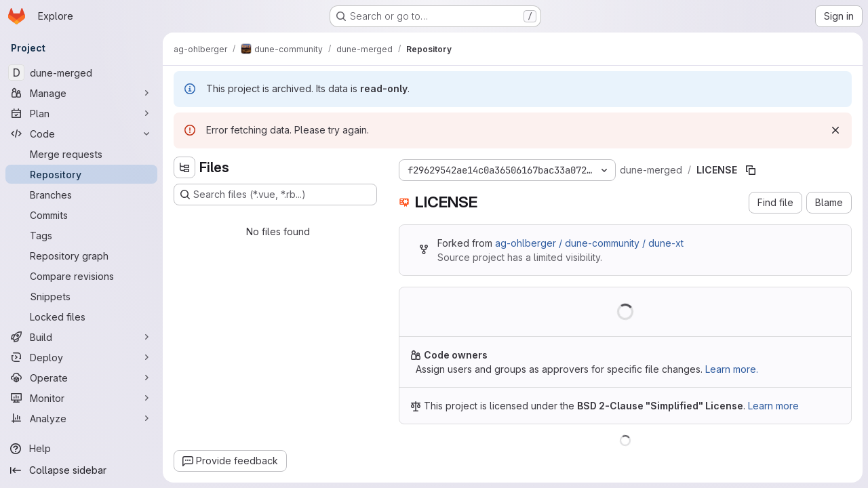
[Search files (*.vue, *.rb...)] (275, 195)
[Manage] (81, 93)
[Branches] (81, 195)
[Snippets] (81, 296)
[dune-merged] (81, 73)
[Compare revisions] (81, 276)
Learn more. (732, 369)
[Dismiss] (835, 130)
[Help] (81, 449)
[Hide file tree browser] (184, 167)
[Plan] (81, 113)
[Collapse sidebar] (81, 470)
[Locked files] (81, 317)
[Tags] (81, 235)
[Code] (81, 134)
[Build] (81, 337)
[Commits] (81, 215)
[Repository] (81, 174)
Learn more (773, 406)
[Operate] (81, 378)
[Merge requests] (81, 154)
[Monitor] (81, 398)
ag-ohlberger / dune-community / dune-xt (589, 243)
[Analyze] (81, 418)
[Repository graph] (81, 256)
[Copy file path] (751, 170)
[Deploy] (81, 357)
